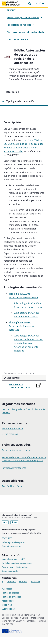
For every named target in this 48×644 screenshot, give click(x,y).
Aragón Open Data (12, 486)
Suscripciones (8, 609)
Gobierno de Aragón (11, 618)
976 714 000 (7, 624)
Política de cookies (10, 593)
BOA (23, 559)
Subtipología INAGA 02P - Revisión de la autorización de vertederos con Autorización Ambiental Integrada (28, 343)
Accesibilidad (8, 601)
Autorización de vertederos (16, 450)
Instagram (35, 582)
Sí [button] (5, 522)
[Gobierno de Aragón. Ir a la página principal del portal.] (11, 4)
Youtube (23, 582)
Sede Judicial (22, 567)
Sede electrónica (10, 559)
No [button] (14, 522)
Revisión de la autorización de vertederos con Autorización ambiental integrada (24, 459)
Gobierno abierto (10, 571)
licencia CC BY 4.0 (32, 615)
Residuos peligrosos (13, 429)
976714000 (7, 538)
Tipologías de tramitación (20, 101)
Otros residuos (10, 434)
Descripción (13, 92)
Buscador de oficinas (12, 546)
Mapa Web (7, 605)
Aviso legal (7, 589)
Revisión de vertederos (14, 468)
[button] (30, 4)
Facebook (11, 582)
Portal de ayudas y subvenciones (17, 563)
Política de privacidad (11, 597)
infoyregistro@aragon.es (14, 542)
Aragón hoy (7, 567)
